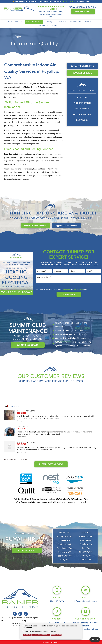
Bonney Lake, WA (64, 536)
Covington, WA (64, 544)
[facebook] (15, 614)
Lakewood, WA (86, 536)
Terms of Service (78, 289)
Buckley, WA (64, 540)
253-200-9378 (89, 7)
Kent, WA (64, 560)
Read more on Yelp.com (14, 460)
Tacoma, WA (86, 559)
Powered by (46, 642)
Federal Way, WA (64, 556)
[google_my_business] (26, 614)
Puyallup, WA (86, 544)
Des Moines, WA (64, 548)
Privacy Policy (67, 289)
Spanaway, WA (86, 552)
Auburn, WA (64, 533)
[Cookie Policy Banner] (51, 632)
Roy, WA (86, 548)
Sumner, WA (86, 556)
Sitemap (26, 623)
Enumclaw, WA (64, 552)
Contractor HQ (55, 642)
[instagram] (20, 614)
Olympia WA (86, 540)
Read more (21, 421)
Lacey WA (86, 533)
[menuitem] (15, 22)
